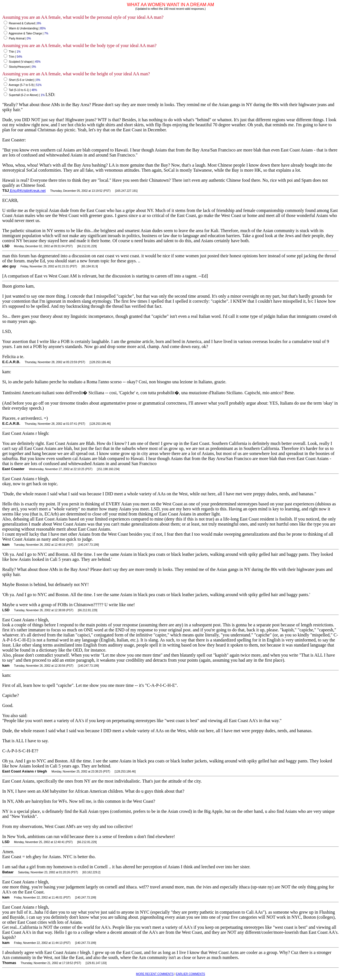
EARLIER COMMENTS (191, 974)
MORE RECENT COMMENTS (155, 974)
